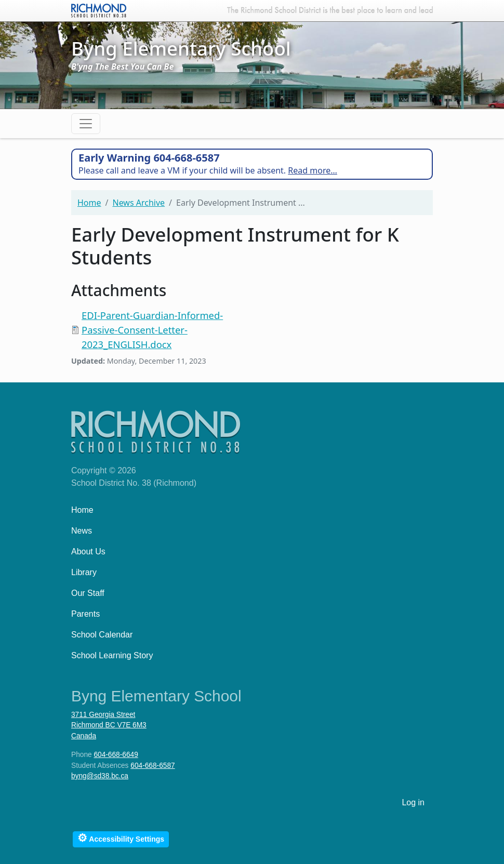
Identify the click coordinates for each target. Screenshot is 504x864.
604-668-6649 (116, 755)
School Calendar (102, 635)
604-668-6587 (152, 766)
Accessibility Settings (121, 838)
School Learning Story (112, 655)
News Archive (138, 203)
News (82, 531)
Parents (85, 614)
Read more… (313, 170)
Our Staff (88, 593)
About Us (88, 551)
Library (84, 572)
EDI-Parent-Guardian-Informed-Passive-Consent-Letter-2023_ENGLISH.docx (152, 329)
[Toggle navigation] (86, 124)
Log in (413, 802)
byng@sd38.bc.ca (100, 776)
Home (89, 203)
